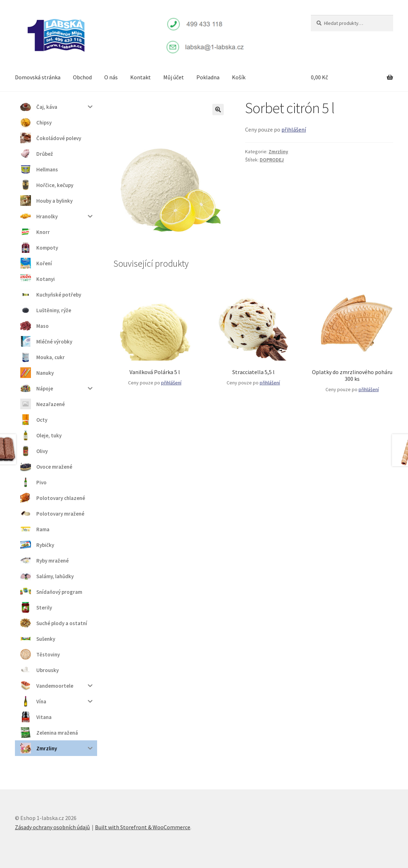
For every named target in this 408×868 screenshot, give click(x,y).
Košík (239, 77)
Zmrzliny (278, 151)
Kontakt (141, 77)
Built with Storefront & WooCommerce (143, 827)
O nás (111, 77)
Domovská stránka (38, 77)
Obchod (82, 77)
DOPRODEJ (272, 160)
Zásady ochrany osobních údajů (52, 827)
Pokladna (208, 77)
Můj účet (174, 77)
